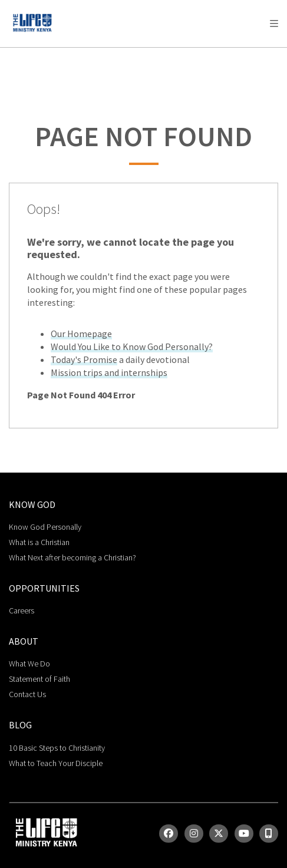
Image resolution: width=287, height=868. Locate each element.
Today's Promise (84, 359)
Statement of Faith (39, 679)
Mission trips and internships (109, 372)
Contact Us (27, 694)
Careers (22, 610)
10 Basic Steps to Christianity (57, 748)
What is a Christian (39, 542)
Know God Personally (45, 527)
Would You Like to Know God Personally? (132, 346)
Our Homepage (81, 334)
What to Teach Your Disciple (56, 763)
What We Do (29, 664)
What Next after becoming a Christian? (72, 557)
